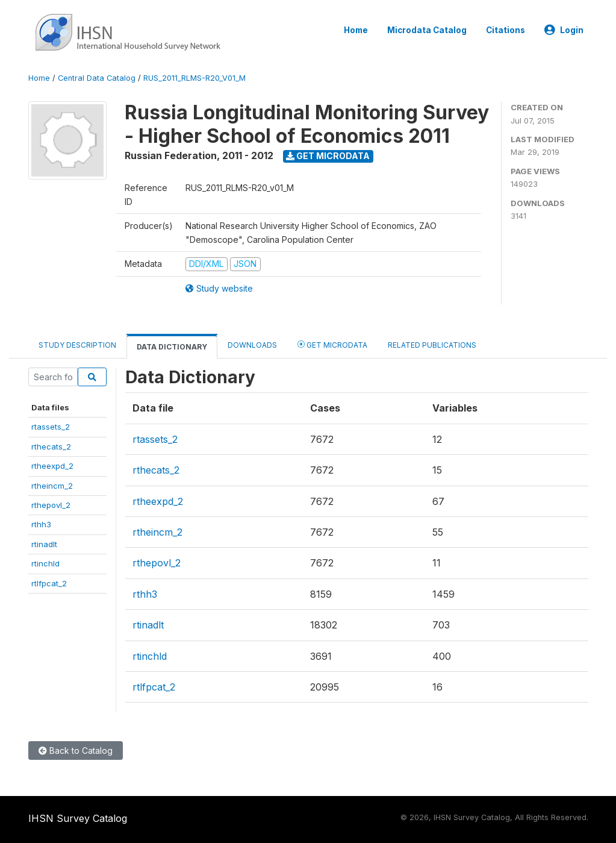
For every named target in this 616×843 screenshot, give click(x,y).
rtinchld (45, 563)
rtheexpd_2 (52, 466)
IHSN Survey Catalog (78, 818)
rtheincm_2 (52, 486)
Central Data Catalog (97, 78)
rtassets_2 (51, 427)
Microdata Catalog (427, 30)
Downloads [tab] (252, 345)
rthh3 (41, 524)
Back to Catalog (76, 751)
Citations (506, 30)
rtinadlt (44, 544)
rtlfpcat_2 (49, 583)
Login (564, 30)
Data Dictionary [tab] (172, 347)
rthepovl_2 (51, 505)
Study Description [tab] (77, 345)
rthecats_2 (51, 447)
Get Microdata (328, 156)
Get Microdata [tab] (332, 344)
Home (356, 30)
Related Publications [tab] (432, 345)
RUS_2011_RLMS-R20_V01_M (194, 78)
